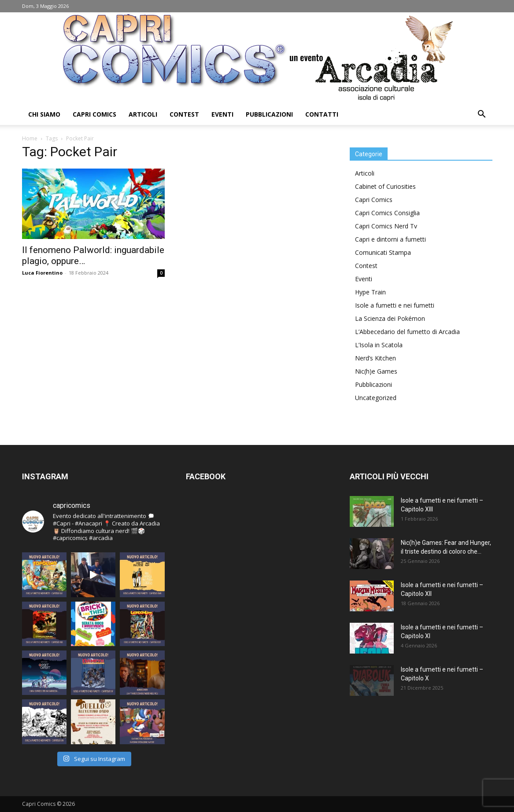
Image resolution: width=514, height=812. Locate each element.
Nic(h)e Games (376, 371)
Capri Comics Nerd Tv (386, 226)
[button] (482, 115)
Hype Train (370, 292)
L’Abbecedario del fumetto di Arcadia (407, 332)
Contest (184, 114)
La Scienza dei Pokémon (390, 318)
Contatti (322, 114)
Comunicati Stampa (383, 252)
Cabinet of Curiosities (385, 186)
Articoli (143, 114)
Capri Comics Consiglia (387, 213)
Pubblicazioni (269, 114)
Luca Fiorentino (42, 273)
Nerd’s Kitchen (375, 358)
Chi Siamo (44, 114)
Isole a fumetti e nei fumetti (395, 305)
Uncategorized (376, 398)
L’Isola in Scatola (379, 345)
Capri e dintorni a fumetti (390, 239)
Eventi (222, 114)
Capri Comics (94, 114)
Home (30, 138)
